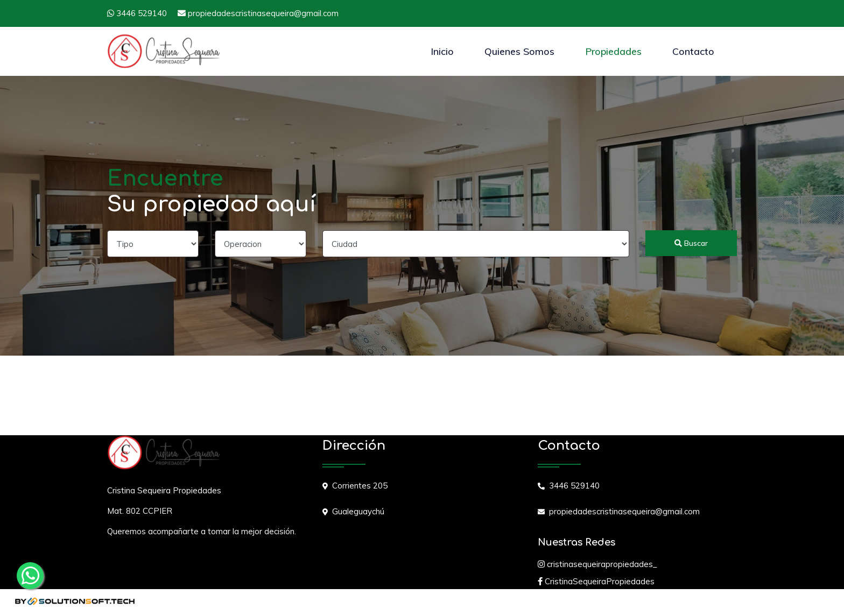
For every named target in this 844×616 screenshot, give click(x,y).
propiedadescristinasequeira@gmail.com (258, 13)
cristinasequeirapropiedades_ (597, 564)
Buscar (691, 243)
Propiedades (613, 51)
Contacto (693, 51)
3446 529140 (137, 13)
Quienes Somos (519, 51)
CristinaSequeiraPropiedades (596, 581)
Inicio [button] (442, 51)
